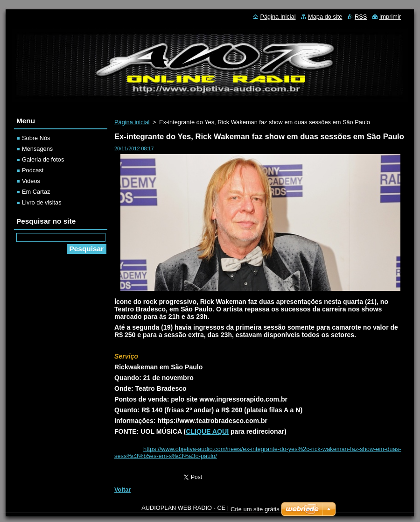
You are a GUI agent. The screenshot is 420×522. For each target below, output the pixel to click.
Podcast (33, 170)
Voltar (122, 490)
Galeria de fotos (43, 159)
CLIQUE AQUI (207, 431)
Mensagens (37, 149)
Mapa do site (325, 17)
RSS (361, 17)
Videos (31, 181)
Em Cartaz (36, 192)
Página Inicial (278, 17)
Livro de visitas (42, 202)
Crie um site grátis (255, 509)
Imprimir (390, 17)
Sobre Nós (36, 138)
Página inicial (132, 122)
